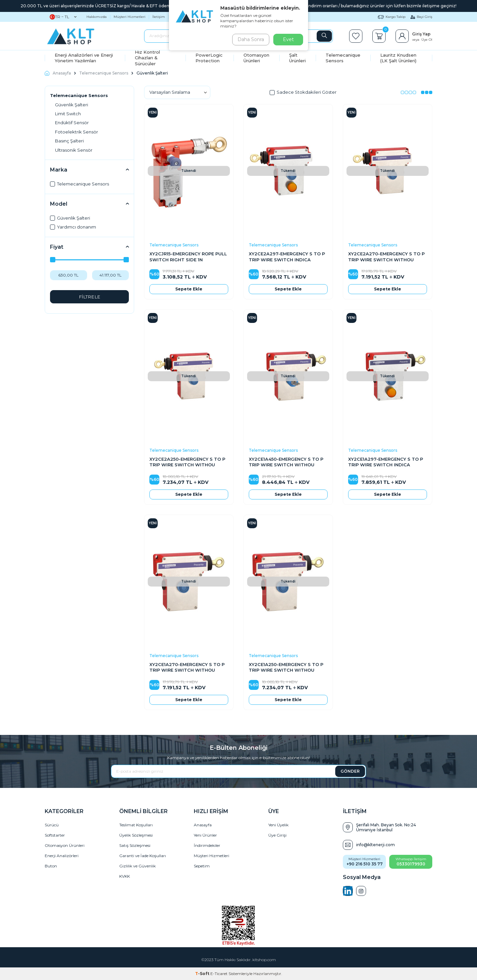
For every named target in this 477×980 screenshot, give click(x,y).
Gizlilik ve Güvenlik (137, 866)
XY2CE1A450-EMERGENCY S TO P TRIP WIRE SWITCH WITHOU (286, 462)
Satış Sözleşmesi (135, 845)
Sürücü (52, 825)
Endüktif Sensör (72, 123)
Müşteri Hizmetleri (130, 17)
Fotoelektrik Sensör (77, 132)
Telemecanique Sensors (343, 58)
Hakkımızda (97, 17)
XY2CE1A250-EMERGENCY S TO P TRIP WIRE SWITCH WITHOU (286, 667)
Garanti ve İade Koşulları (143, 856)
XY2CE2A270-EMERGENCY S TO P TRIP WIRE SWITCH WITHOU (386, 257)
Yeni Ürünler (205, 835)
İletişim (159, 17)
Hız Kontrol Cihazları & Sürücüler (147, 58)
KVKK (125, 876)
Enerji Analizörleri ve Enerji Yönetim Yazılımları (84, 58)
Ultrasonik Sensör (74, 150)
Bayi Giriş (421, 17)
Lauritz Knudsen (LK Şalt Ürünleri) (398, 58)
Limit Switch (68, 114)
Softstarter (55, 835)
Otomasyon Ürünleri (256, 58)
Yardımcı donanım (73, 227)
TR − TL (63, 17)
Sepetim (202, 866)
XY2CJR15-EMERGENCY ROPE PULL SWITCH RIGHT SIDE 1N (188, 257)
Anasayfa (58, 73)
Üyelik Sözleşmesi (136, 835)
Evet (288, 39)
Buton (51, 866)
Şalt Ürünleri (297, 58)
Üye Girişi (277, 835)
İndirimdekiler (207, 845)
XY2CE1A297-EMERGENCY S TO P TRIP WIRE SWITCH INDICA (386, 462)
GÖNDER (350, 771)
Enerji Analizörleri (62, 856)
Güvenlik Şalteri (72, 105)
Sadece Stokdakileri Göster (303, 92)
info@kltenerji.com (375, 845)
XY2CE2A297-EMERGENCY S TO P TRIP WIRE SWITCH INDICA (287, 257)
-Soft (203, 974)
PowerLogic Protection (209, 58)
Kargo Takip (392, 17)
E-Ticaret (219, 974)
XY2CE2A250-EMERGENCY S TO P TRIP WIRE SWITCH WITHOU (187, 462)
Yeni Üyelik (278, 825)
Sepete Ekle (189, 289)
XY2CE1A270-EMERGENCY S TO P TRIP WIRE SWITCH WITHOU (187, 667)
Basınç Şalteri (69, 141)
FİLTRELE (90, 297)
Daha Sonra (250, 39)
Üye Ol (427, 40)
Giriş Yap (421, 34)
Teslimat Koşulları (136, 825)
